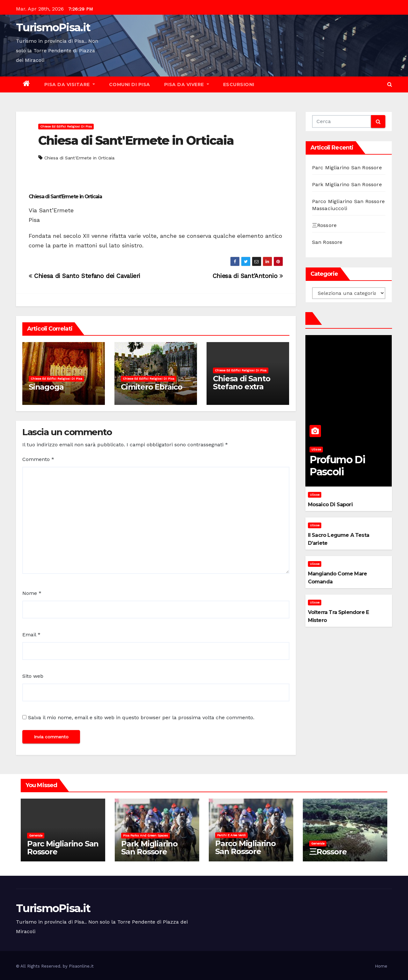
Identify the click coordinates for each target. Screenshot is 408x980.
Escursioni (239, 84)
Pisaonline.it (81, 966)
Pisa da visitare (70, 84)
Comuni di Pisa (130, 84)
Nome (32, 593)
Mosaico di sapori (330, 505)
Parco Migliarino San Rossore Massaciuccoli (245, 851)
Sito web (33, 676)
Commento (38, 459)
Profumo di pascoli (337, 466)
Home (381, 966)
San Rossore (327, 242)
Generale (36, 835)
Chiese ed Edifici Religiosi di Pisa (66, 126)
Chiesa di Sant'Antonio (248, 276)
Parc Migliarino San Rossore (347, 168)
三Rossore (324, 225)
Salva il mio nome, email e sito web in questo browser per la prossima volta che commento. (141, 717)
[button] (390, 84)
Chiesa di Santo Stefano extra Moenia (241, 387)
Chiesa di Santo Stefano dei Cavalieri (84, 276)
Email (31, 635)
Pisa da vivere (187, 84)
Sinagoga (46, 387)
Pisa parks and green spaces (146, 835)
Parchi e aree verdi (231, 835)
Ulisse (316, 449)
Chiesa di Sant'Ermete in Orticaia (136, 140)
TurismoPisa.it (53, 27)
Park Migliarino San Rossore (347, 184)
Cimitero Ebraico (152, 387)
